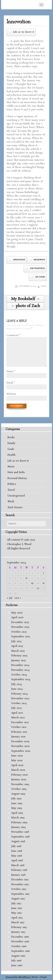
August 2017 (18, 899)
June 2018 (17, 851)
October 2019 (19, 789)
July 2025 (16, 641)
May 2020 (17, 760)
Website (11, 394)
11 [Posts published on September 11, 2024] (26, 578)
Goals (11, 449)
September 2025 (21, 637)
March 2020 (18, 770)
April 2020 (17, 765)
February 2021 (19, 732)
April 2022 (17, 713)
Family (11, 443)
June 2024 (17, 689)
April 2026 (17, 618)
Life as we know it (24, 32)
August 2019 (18, 794)
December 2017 (20, 880)
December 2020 (20, 742)
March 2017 (18, 922)
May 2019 (17, 808)
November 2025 (20, 627)
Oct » (18, 598)
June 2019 (17, 803)
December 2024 (20, 665)
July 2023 (16, 708)
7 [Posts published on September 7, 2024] (43, 573)
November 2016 (20, 942)
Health (12, 455)
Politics (12, 484)
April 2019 (17, 813)
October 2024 (19, 675)
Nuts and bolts (16, 472)
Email (11, 383)
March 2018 (18, 865)
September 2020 (21, 751)
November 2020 (20, 746)
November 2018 (20, 832)
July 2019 (16, 799)
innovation (19, 260)
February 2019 (19, 823)
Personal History (17, 478)
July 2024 (16, 684)
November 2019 (20, 784)
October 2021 (19, 727)
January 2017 (18, 932)
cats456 (43, 977)
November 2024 (20, 670)
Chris (43, 286)
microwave (39, 260)
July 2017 (16, 904)
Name (11, 371)
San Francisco (38, 268)
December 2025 (20, 622)
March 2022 (18, 718)
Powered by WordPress (18, 977)
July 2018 (16, 846)
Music (11, 467)
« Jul (10, 598)
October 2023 (19, 703)
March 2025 (18, 651)
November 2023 (20, 699)
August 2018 (18, 841)
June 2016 (17, 965)
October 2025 (19, 632)
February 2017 (19, 927)
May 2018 (16, 856)
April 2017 (17, 918)
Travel (11, 490)
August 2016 (18, 956)
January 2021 (18, 737)
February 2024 (19, 694)
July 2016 (16, 961)
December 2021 (20, 722)
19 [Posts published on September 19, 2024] (32, 583)
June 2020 (17, 756)
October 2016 (19, 946)
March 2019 (18, 818)
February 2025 (19, 656)
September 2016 (21, 951)
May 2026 (17, 613)
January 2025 (18, 660)
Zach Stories (15, 507)
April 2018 (17, 861)
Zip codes (40, 277)
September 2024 (21, 679)
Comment (13, 335)
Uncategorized (16, 496)
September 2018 (20, 837)
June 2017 (17, 908)
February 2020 (19, 775)
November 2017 (20, 884)
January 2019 (18, 827)
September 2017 (20, 894)
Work (11, 502)
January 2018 (18, 875)
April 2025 (17, 646)
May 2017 (16, 913)
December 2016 (20, 937)
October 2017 (19, 889)
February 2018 (19, 870)
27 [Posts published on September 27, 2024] (38, 588)
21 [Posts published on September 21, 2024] (43, 583)
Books (11, 437)
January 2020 (19, 780)
